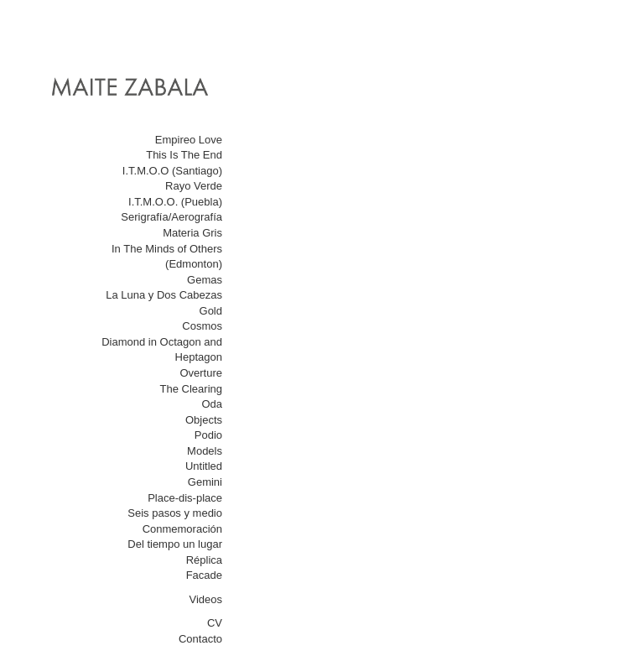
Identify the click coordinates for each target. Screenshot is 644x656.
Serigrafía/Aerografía (171, 217)
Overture (201, 373)
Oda (212, 404)
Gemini (205, 482)
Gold (211, 311)
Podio (208, 435)
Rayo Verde (194, 186)
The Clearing (191, 389)
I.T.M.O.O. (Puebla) (175, 202)
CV (215, 623)
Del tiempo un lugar (175, 544)
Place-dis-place (185, 498)
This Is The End (184, 155)
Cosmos (202, 326)
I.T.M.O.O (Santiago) (172, 171)
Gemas (205, 280)
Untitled (204, 466)
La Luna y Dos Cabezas (164, 295)
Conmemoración (182, 529)
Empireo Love (189, 140)
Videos (205, 599)
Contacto (200, 639)
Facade (204, 575)
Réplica (204, 560)
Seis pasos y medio (175, 513)
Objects (204, 420)
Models (205, 451)
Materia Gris (192, 233)
